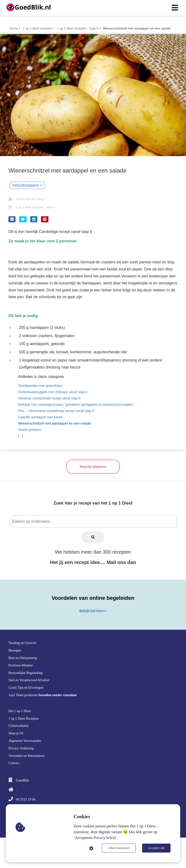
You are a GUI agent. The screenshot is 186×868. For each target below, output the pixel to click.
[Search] (93, 537)
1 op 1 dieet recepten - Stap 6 (35, 207)
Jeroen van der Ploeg (30, 199)
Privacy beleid (105, 838)
